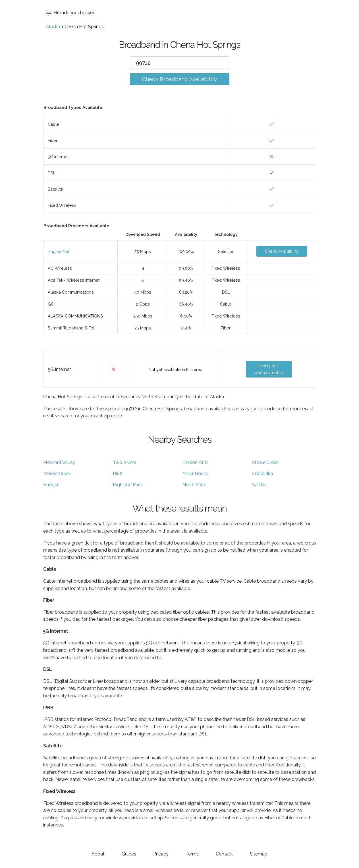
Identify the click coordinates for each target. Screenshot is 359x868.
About (98, 854)
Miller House (195, 474)
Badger (51, 485)
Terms (192, 854)
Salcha (259, 485)
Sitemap (259, 854)
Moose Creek (57, 474)
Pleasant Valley (59, 462)
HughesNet (59, 251)
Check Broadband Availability (179, 79)
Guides (129, 854)
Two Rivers (124, 462)
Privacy (161, 854)
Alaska (53, 27)
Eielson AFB (195, 462)
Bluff (118, 474)
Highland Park (127, 485)
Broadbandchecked (71, 13)
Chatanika (262, 474)
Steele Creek (265, 462)
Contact (224, 854)
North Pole (194, 485)
